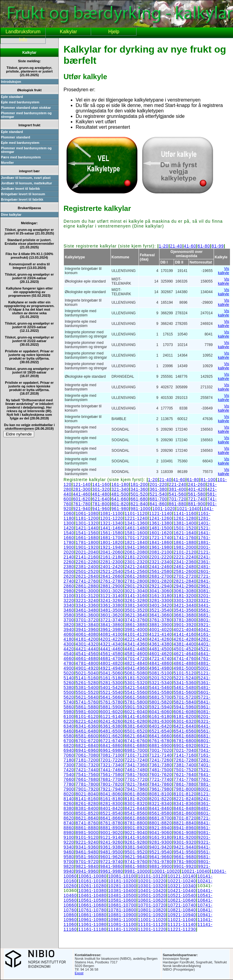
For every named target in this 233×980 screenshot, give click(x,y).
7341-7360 (136, 765)
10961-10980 (93, 920)
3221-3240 (87, 600)
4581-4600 (136, 654)
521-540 (159, 494)
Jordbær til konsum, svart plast (26, 178)
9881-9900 (161, 866)
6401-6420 (161, 726)
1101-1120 (136, 513)
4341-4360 (136, 644)
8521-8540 (112, 813)
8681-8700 (161, 818)
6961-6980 (112, 750)
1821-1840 (136, 542)
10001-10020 (166, 871)
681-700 (159, 499)
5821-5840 (185, 702)
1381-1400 (185, 523)
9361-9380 (112, 847)
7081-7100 (112, 755)
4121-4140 (161, 634)
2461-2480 (185, 567)
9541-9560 (185, 852)
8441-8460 (161, 808)
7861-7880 (185, 784)
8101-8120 (185, 794)
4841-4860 (161, 663)
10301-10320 (152, 886)
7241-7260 (161, 760)
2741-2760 (87, 581)
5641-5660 (112, 697)
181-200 (139, 484)
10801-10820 (152, 910)
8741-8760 (87, 823)
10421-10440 (182, 891)
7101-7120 (136, 755)
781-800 (101, 504)
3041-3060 (161, 591)
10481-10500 (122, 895)
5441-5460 (161, 687)
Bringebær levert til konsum (23, 194)
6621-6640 (136, 736)
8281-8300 (112, 804)
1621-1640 (185, 533)
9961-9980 (112, 871)
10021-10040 (196, 871)
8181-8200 (136, 799)
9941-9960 (87, 871)
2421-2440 (136, 567)
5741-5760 (87, 702)
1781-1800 (87, 542)
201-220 (159, 484)
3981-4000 (136, 629)
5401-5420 (112, 687)
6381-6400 (136, 726)
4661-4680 (87, 658)
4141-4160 (185, 634)
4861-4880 (185, 663)
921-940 (82, 509)
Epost (79, 973)
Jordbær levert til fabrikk (20, 189)
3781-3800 (185, 620)
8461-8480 (185, 808)
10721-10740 (182, 905)
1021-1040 (188, 509)
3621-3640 (136, 615)
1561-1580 (112, 533)
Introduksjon (11, 82)
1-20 (164, 246)
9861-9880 (136, 866)
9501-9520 (136, 852)
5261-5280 (87, 683)
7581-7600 (136, 775)
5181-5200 (136, 678)
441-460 (82, 494)
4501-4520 (185, 649)
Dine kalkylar (11, 215)
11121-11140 (182, 924)
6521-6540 (161, 731)
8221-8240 (185, 799)
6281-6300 (161, 721)
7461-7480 (136, 770)
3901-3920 (185, 625)
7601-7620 (161, 775)
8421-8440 (136, 808)
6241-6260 (112, 721)
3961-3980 (112, 629)
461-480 (101, 494)
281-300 (82, 489)
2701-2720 (185, 576)
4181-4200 (87, 639)
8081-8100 (161, 794)
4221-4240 (136, 639)
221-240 (178, 484)
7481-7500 (161, 770)
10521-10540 (182, 895)
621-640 (101, 499)
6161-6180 (161, 716)
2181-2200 (136, 557)
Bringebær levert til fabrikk (22, 199)
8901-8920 (136, 828)
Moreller (7, 163)
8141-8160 (87, 799)
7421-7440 (87, 770)
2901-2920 (136, 586)
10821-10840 (182, 910)
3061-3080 (185, 591)
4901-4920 (87, 668)
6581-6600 (87, 736)
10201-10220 (152, 881)
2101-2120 (185, 552)
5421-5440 (136, 687)
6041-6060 (161, 712)
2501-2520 (87, 571)
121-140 (82, 484)
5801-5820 (161, 702)
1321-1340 (112, 523)
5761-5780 (112, 702)
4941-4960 (136, 668)
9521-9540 (161, 852)
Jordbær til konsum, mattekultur (26, 183)
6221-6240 (87, 721)
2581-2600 (185, 571)
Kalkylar (69, 32)
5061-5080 (136, 673)
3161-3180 (161, 596)
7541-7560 (87, 775)
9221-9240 (87, 842)
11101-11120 (152, 924)
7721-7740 (161, 779)
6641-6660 (161, 736)
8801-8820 (161, 823)
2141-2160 (87, 557)
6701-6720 (87, 741)
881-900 (197, 504)
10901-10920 (152, 915)
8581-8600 (185, 813)
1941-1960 (136, 547)
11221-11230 (182, 929)
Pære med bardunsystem (21, 157)
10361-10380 (93, 891)
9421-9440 (185, 847)
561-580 (197, 494)
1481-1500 (161, 528)
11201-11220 (152, 929)
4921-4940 (112, 668)
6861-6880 (136, 746)
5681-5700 (161, 697)
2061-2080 (136, 552)
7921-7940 (112, 789)
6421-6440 (185, 726)
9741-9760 (136, 862)
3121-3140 (112, 596)
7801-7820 (112, 784)
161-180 (120, 484)
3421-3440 (185, 605)
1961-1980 (161, 547)
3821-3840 (87, 625)
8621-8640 (87, 818)
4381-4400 (185, 644)
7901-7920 (87, 789)
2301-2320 (136, 562)
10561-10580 (93, 900)
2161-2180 (112, 557)
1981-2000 (185, 547)
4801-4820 (112, 663)
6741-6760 (136, 741)
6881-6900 (161, 746)
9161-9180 (161, 837)
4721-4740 (161, 658)
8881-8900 (112, 828)
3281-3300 (161, 600)
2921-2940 (161, 586)
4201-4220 (112, 639)
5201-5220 (161, 678)
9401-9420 (161, 847)
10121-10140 (182, 876)
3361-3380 (112, 605)
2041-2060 (112, 552)
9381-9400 (136, 847)
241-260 (197, 484)
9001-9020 (112, 833)
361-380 (159, 489)
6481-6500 (112, 731)
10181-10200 (122, 881)
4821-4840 (136, 663)
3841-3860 (112, 625)
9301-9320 (185, 842)
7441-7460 (112, 770)
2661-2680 (136, 576)
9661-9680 (185, 857)
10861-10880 (93, 915)
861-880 (178, 504)
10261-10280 (93, 886)
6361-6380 (112, 726)
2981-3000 (87, 591)
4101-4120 (136, 634)
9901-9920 (185, 866)
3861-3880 (136, 625)
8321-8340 (161, 804)
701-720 (178, 499)
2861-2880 (87, 586)
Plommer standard (16, 137)
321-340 (120, 489)
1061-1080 (87, 513)
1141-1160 (185, 513)
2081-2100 (161, 552)
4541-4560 (87, 654)
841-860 (159, 504)
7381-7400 (185, 765)
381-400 (178, 489)
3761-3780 (161, 620)
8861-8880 (87, 828)
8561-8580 (161, 813)
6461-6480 (87, 731)
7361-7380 (161, 765)
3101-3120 (87, 596)
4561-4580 (112, 654)
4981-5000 (185, 668)
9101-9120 (87, 837)
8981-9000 (87, 833)
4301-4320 (87, 644)
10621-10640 (182, 900)
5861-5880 (87, 707)
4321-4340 (112, 644)
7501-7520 (185, 770)
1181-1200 (87, 518)
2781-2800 (136, 581)
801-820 (120, 504)
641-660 (120, 499)
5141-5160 (87, 678)
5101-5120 (185, 673)
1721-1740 (161, 538)
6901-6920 (185, 746)
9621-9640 (136, 857)
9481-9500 (112, 852)
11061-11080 (93, 924)
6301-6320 (185, 721)
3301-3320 (185, 600)
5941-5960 (185, 707)
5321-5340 (161, 683)
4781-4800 (87, 663)
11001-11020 (152, 920)
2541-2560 (136, 571)
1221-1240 (136, 518)
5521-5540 (112, 692)
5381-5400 (87, 687)
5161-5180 (112, 678)
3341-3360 (87, 605)
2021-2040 (87, 552)
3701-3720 (87, 620)
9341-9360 (87, 847)
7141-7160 (185, 755)
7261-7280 (185, 760)
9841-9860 (112, 866)
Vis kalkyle (223, 271)
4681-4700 (112, 658)
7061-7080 (87, 755)
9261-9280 (136, 842)
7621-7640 (185, 775)
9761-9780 (161, 862)
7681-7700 (112, 779)
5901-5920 (136, 707)
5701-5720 (185, 697)
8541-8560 (136, 813)
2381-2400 (87, 567)
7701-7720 (136, 779)
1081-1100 (112, 513)
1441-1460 (112, 528)
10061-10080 (93, 876)
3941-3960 (87, 629)
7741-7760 (185, 779)
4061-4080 (87, 634)
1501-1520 (185, 528)
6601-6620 (112, 736)
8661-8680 (136, 818)
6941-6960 (87, 750)
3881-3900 (161, 625)
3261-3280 (136, 600)
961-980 (120, 509)
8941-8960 (185, 828)
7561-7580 (112, 775)
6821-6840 (87, 746)
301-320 (101, 489)
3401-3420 (161, 605)
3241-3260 (112, 600)
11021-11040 (182, 920)
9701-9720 (87, 862)
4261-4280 (185, 639)
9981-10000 (138, 871)
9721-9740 (112, 862)
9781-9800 (185, 862)
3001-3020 (112, 591)
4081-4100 (112, 634)
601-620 (82, 499)
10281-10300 (122, 886)
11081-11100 (122, 924)
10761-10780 (93, 910)
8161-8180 (112, 799)
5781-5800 (136, 702)
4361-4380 (161, 644)
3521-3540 (161, 610)
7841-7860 (161, 784)
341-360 (139, 489)
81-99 (218, 246)
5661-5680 (136, 697)
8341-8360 (185, 804)
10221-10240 (182, 881)
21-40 (176, 246)
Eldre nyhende (19, 434)
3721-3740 (112, 620)
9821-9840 (87, 866)
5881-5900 (112, 707)
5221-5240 (185, 678)
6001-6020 (112, 712)
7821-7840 (136, 784)
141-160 (101, 484)
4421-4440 (87, 649)
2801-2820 (161, 581)
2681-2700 (161, 576)
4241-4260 (161, 639)
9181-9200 (185, 837)
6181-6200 (185, 716)
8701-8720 (185, 818)
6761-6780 (161, 741)
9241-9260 (112, 842)
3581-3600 (87, 615)
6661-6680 (185, 736)
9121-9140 (112, 837)
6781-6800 (185, 741)
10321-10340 (182, 886)
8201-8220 (161, 799)
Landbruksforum (23, 32)
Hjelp (114, 32)
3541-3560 (185, 610)
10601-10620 (152, 900)
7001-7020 (161, 750)
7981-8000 (185, 789)
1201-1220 (112, 518)
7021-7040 (185, 750)
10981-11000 (122, 920)
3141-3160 (136, 596)
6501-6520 (136, 731)
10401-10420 (152, 891)
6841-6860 (112, 746)
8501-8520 (87, 813)
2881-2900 (112, 586)
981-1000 (141, 509)
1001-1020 (164, 509)
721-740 (197, 499)
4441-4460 (112, 649)
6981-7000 (136, 750)
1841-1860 (161, 542)
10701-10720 (152, 905)
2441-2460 (161, 567)
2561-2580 (161, 571)
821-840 (139, 504)
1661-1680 (87, 538)
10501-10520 (152, 895)
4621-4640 (185, 654)
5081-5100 (161, 673)
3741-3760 (136, 620)
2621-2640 (87, 576)
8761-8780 (112, 823)
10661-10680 (93, 905)
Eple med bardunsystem (20, 102)
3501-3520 (136, 610)
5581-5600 (185, 692)
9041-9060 (161, 833)
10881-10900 (122, 915)
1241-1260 (161, 518)
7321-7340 (112, 765)
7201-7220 (112, 760)
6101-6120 (87, 716)
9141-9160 (136, 837)
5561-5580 (161, 692)
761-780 (82, 504)
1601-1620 (161, 533)
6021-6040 (136, 712)
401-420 (197, 489)
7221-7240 (136, 760)
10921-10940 (182, 915)
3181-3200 (185, 596)
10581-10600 (122, 900)
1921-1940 (112, 547)
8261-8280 (87, 804)
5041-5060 (112, 673)
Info (23, 40)
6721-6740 (112, 741)
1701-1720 (136, 538)
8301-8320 (136, 804)
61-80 (204, 246)
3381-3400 (136, 605)
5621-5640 (87, 697)
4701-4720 (136, 658)
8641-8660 (112, 818)
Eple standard (12, 97)
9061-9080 (185, 833)
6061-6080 (185, 712)
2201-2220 (161, 557)
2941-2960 (185, 586)
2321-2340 (161, 562)
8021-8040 (87, 794)
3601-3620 (112, 615)
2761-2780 (112, 581)
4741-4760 (185, 658)
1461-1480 (136, 528)
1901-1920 (87, 547)
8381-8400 (87, 808)
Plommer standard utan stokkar (26, 108)
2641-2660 (112, 576)
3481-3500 (112, 610)
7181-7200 (87, 760)
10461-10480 (93, 895)
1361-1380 (161, 523)
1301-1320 (87, 523)
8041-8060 (112, 794)
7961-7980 (161, 789)
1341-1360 (136, 523)
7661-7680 (87, 779)
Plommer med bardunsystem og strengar (26, 115)
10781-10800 (122, 910)
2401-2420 (112, 567)
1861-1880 (185, 542)
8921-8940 (161, 828)
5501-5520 (87, 692)
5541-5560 (136, 692)
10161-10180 (93, 881)
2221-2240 (185, 557)
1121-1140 (161, 513)
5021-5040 (87, 673)
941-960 (101, 509)
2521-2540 (112, 571)
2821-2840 (185, 581)
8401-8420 (112, 808)
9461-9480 (87, 852)
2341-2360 (185, 562)
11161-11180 (93, 929)
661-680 (139, 499)
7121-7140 (161, 755)
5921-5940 (161, 707)
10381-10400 (122, 891)
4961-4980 (161, 668)
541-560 (178, 494)
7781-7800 (87, 784)
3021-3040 (136, 591)
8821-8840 (185, 823)
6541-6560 (185, 731)
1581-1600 (136, 533)
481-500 (120, 494)
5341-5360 (185, 683)
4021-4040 (185, 629)
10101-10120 (152, 876)
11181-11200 (122, 929)
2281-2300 (112, 562)
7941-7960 (136, 789)
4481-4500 (161, 649)
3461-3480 (87, 610)
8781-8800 (136, 823)
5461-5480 (185, 687)
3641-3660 (161, 615)
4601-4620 (161, 654)
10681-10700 (122, 905)
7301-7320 (87, 765)
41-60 (190, 246)
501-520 (139, 494)
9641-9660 (161, 857)
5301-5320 (136, 683)
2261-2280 (87, 562)
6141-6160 (136, 716)
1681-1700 (112, 538)
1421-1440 (87, 528)
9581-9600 (87, 857)
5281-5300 (112, 683)
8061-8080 (136, 794)
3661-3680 (185, 615)
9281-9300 (161, 842)
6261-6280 (136, 721)
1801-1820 (112, 542)
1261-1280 (185, 518)
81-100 (208, 480)
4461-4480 (136, 649)
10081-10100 (122, 876)
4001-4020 (161, 629)
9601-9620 (112, 857)
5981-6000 (87, 712)
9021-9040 (136, 833)
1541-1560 (87, 533)
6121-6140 (112, 716)
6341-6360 (87, 726)
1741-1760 (185, 538)
